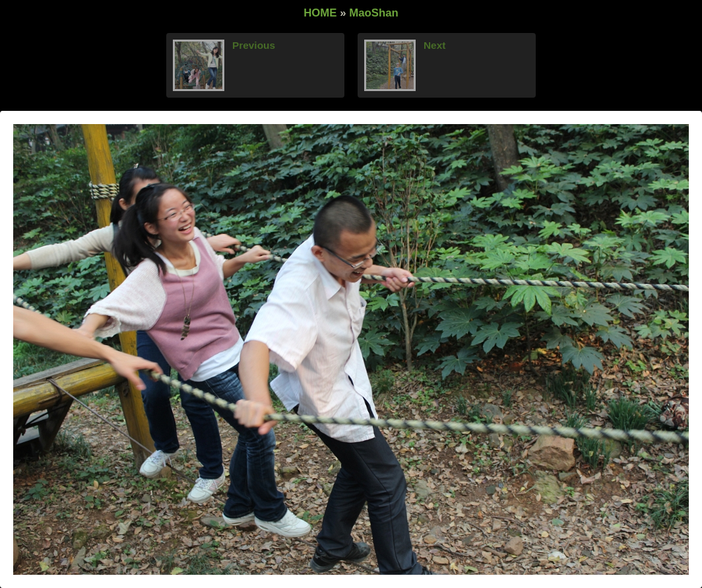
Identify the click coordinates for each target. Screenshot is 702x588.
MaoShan (374, 13)
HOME (320, 13)
